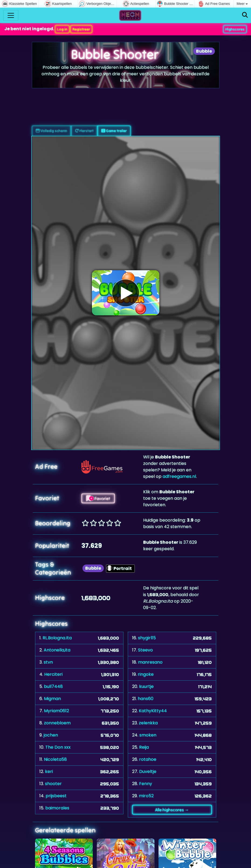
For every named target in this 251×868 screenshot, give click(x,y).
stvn (48, 662)
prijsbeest (56, 796)
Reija (144, 747)
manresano (150, 662)
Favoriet (98, 498)
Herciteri (53, 674)
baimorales (57, 808)
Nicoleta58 (55, 759)
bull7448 (53, 686)
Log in (62, 29)
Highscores (235, 29)
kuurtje (146, 686)
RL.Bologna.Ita (57, 638)
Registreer (81, 29)
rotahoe (148, 759)
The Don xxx (58, 747)
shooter (53, 783)
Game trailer (114, 130)
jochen (51, 735)
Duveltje (148, 771)
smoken (148, 735)
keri (49, 771)
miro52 (146, 796)
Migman (52, 698)
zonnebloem (57, 723)
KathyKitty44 (153, 710)
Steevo (145, 650)
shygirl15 (147, 638)
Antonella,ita (57, 650)
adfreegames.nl (179, 476)
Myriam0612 (56, 710)
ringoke (146, 674)
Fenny (146, 783)
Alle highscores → (172, 809)
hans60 (146, 698)
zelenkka (148, 723)
